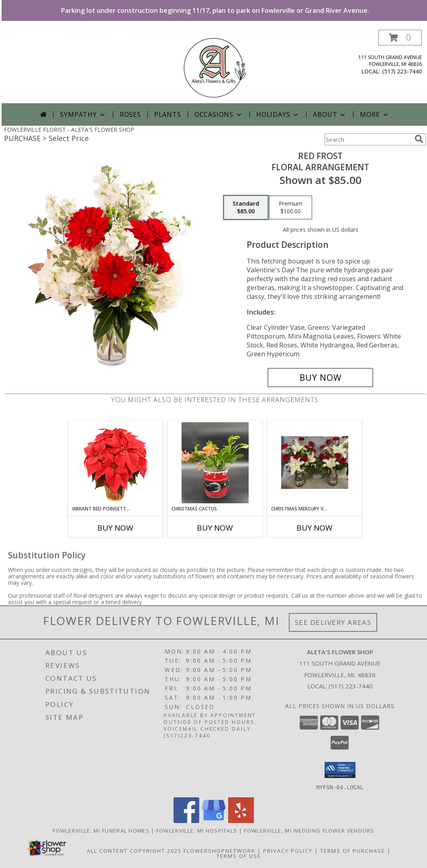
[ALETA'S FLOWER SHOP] (215, 66)
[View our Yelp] (241, 820)
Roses (130, 114)
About (330, 114)
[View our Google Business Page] (214, 820)
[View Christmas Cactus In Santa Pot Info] (215, 463)
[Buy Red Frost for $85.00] (320, 378)
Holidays (278, 114)
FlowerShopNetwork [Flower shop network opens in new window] (220, 850)
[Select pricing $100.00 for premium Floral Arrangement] (291, 208)
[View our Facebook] (186, 820)
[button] (400, 38)
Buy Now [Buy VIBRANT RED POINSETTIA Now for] (115, 528)
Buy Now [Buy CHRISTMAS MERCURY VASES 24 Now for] (315, 528)
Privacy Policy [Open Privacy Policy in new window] (288, 850)
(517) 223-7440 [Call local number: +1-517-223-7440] (402, 71)
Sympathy (83, 114)
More (375, 114)
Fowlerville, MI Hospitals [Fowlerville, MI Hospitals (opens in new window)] (197, 830)
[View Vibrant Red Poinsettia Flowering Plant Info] (115, 463)
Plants (168, 114)
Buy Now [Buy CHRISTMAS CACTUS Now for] (215, 528)
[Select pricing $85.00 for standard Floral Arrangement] (246, 208)
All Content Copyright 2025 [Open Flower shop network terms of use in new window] (134, 850)
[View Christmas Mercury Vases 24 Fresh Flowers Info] (315, 463)
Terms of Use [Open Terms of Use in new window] (239, 856)
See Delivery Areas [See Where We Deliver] (333, 622)
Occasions (219, 114)
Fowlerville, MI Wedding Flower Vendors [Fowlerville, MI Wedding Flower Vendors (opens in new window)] (309, 830)
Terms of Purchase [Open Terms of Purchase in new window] (353, 850)
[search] (419, 139)
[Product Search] (368, 139)
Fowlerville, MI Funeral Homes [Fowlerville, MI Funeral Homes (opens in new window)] (101, 830)
